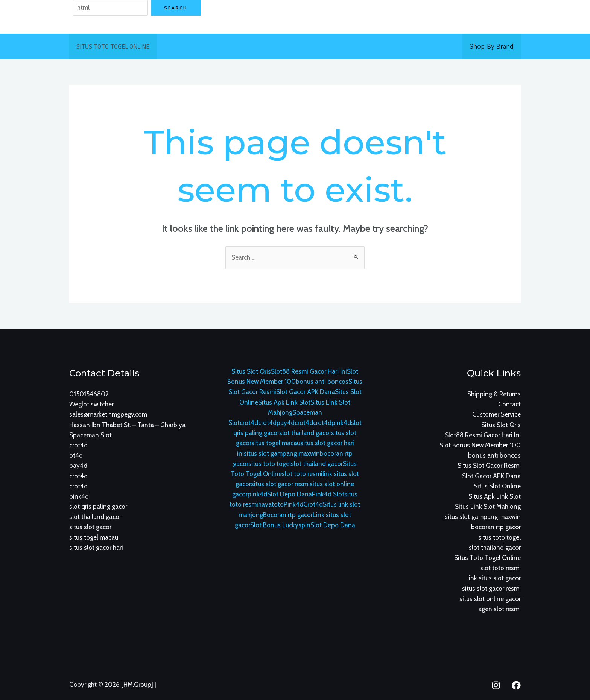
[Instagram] (496, 685)
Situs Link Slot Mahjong (488, 507)
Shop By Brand (492, 46)
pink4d (79, 496)
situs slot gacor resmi (280, 484)
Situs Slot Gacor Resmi (489, 466)
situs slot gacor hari (96, 548)
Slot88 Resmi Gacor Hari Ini (309, 371)
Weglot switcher (91, 404)
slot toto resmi (302, 474)
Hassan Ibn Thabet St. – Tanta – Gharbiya (127, 425)
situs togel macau (94, 537)
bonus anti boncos (322, 382)
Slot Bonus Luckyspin (280, 525)
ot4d (76, 455)
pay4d (78, 466)
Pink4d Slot (328, 494)
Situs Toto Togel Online (112, 46)
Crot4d (313, 504)
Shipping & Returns (494, 394)
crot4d (78, 445)
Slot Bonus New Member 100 (480, 445)
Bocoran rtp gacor (288, 515)
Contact (509, 404)
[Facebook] (516, 685)
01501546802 (89, 394)
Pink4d (293, 504)
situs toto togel (270, 464)
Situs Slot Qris (251, 371)
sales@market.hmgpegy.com (108, 414)
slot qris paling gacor (98, 507)
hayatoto (271, 504)
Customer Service (496, 414)
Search (176, 8)
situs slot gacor (90, 527)
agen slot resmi (500, 609)
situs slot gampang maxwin (282, 453)
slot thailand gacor (95, 517)
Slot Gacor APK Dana (306, 392)
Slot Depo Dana (290, 494)
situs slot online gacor (490, 599)
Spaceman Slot (90, 435)
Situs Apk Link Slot (284, 402)
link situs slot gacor (494, 578)
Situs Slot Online (497, 486)
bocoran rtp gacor (496, 527)
